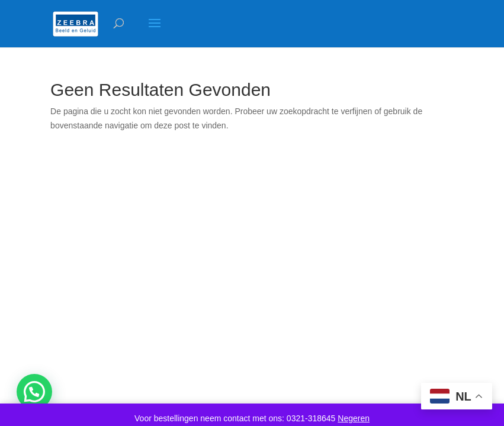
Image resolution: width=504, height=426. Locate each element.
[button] (34, 392)
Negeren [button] (354, 418)
